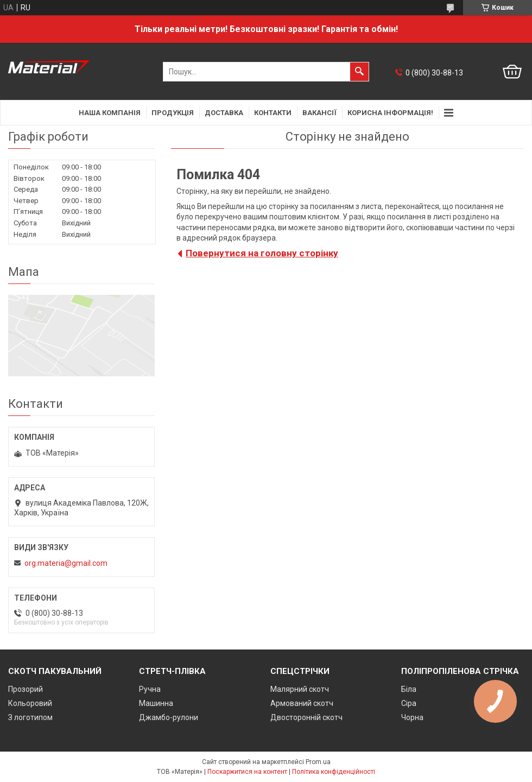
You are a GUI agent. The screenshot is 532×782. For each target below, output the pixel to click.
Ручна (150, 689)
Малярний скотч (300, 689)
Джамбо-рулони (169, 717)
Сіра (409, 703)
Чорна (412, 717)
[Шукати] (359, 72)
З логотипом (30, 717)
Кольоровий (30, 703)
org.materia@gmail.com (66, 563)
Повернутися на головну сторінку (262, 253)
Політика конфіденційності (334, 772)
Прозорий (26, 689)
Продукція (173, 113)
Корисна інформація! (390, 113)
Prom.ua (318, 762)
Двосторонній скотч (306, 717)
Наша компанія (110, 113)
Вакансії (319, 113)
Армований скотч (302, 703)
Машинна (156, 703)
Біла (409, 689)
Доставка (224, 113)
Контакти (273, 113)
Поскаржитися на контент (247, 772)
